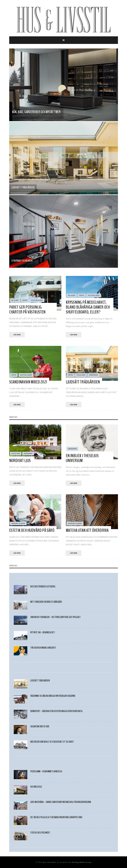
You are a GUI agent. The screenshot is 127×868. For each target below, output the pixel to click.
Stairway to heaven (22, 261)
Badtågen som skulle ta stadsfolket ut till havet (52, 742)
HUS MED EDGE (36, 787)
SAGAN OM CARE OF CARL (40, 726)
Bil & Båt (15, 300)
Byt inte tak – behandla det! (43, 632)
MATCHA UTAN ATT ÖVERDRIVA (87, 530)
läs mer (17, 335)
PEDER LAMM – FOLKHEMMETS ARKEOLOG (46, 771)
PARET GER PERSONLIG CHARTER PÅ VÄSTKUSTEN (27, 310)
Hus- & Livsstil (49, 862)
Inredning (93, 375)
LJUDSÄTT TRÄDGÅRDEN (23, 187)
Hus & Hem (81, 375)
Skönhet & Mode (18, 523)
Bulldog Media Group (82, 862)
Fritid (25, 300)
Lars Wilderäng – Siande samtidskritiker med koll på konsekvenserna (61, 802)
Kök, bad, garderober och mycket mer (36, 112)
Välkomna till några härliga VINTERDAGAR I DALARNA (53, 696)
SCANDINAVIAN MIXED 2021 (28, 382)
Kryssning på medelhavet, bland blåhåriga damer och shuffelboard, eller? (88, 307)
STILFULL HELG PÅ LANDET (40, 833)
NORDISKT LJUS (20, 461)
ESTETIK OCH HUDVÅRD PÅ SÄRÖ (32, 530)
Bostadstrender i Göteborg (43, 587)
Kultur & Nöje (37, 300)
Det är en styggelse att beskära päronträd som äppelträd (56, 817)
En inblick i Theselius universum (82, 458)
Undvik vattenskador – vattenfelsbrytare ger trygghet (55, 617)
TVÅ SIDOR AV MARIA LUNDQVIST (43, 648)
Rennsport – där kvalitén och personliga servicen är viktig (56, 711)
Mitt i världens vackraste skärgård (46, 602)
